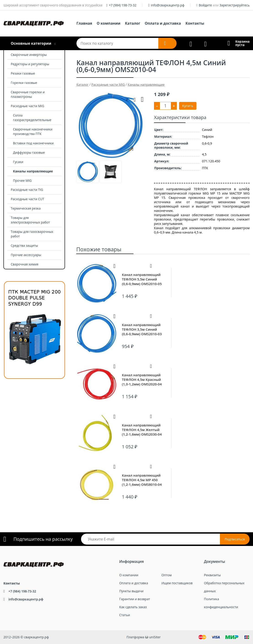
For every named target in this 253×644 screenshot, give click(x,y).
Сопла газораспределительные (32, 118)
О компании (109, 23)
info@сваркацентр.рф (168, 5)
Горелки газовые (24, 83)
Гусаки (18, 162)
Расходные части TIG (27, 190)
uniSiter (155, 637)
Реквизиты (212, 575)
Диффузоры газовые (29, 152)
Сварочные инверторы (29, 55)
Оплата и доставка (163, 23)
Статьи (125, 615)
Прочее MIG (22, 180)
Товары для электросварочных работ (30, 220)
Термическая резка (26, 208)
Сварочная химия (25, 264)
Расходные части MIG (27, 106)
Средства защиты (24, 245)
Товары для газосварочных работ (32, 234)
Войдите (205, 5)
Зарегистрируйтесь (235, 5)
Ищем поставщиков (177, 583)
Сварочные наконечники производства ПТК (33, 131)
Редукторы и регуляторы (30, 64)
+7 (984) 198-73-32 (123, 5)
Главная (84, 23)
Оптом (167, 575)
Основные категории (31, 43)
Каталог (133, 23)
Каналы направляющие (33, 171)
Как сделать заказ (133, 607)
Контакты (195, 23)
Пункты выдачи (131, 591)
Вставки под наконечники (33, 143)
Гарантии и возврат (135, 599)
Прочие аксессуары (26, 255)
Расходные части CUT (27, 199)
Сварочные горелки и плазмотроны (28, 94)
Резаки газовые (23, 73)
